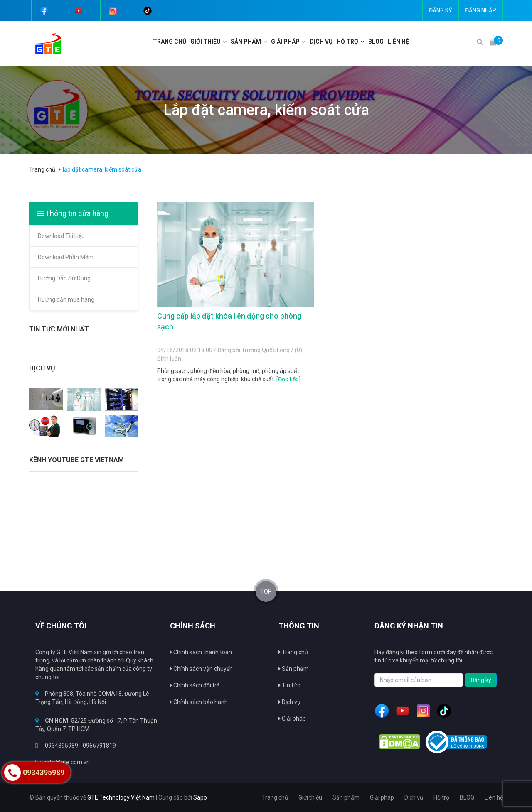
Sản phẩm (246, 42)
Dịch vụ (321, 42)
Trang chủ (170, 42)
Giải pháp (292, 719)
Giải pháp (285, 42)
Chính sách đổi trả (195, 685)
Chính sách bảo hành (199, 702)
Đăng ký (441, 10)
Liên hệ (398, 42)
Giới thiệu (206, 42)
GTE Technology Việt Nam (121, 797)
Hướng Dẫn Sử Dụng (64, 278)
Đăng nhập (481, 10)
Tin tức (289, 685)
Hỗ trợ (347, 42)
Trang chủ (293, 652)
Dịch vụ (289, 702)
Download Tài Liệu (61, 236)
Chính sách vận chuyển (201, 669)
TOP (266, 591)
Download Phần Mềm (66, 257)
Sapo (200, 797)
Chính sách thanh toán (201, 652)
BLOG (376, 42)
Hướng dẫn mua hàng (66, 299)
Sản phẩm (294, 669)
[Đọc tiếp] (288, 379)
